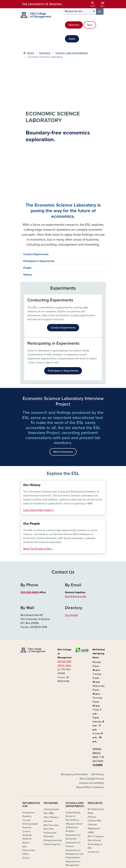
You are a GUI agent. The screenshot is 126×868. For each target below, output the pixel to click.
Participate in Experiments (39, 139)
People (27, 146)
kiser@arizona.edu (76, 474)
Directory (74, 25)
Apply (72, 39)
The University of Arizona (89, 864)
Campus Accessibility (92, 669)
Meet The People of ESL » (38, 427)
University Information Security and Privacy (63, 860)
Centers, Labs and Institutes (72, 53)
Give (90, 25)
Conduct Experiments (36, 132)
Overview (45, 53)
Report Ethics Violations (90, 673)
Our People (71, 493)
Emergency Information (74, 661)
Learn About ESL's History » (39, 388)
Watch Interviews (63, 330)
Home (31, 53)
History (28, 153)
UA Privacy (97, 661)
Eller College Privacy (92, 665)
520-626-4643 (29, 470)
